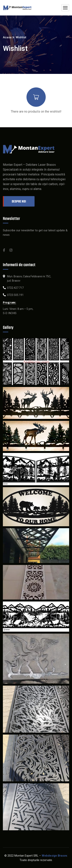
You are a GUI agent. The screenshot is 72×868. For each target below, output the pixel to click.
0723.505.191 (15, 295)
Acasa (7, 37)
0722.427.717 (15, 288)
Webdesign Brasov (54, 856)
